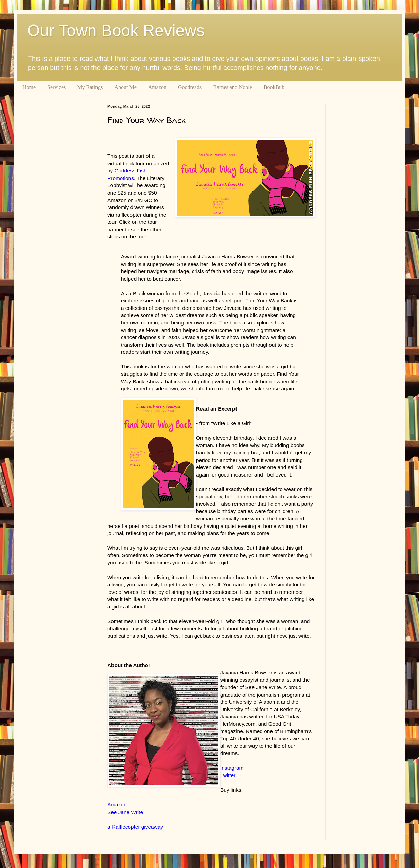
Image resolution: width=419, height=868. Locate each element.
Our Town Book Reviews (116, 30)
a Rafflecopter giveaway (135, 827)
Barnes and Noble (233, 87)
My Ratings (90, 87)
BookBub (274, 87)
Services (56, 87)
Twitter (228, 775)
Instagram (232, 768)
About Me (125, 87)
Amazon (157, 87)
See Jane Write (125, 812)
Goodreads (190, 87)
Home (29, 87)
